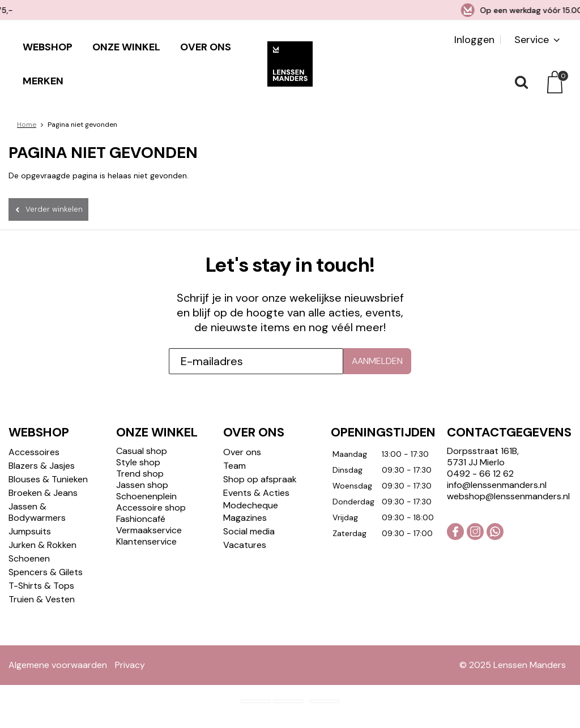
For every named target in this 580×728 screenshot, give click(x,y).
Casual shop (142, 451)
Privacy (130, 665)
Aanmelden (377, 361)
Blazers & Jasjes (42, 466)
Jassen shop (142, 485)
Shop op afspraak (260, 479)
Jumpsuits (30, 531)
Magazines (245, 518)
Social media (249, 531)
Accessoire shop (151, 508)
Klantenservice (146, 541)
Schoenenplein (146, 496)
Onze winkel (126, 47)
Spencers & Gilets (46, 572)
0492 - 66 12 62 (480, 474)
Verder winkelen (54, 209)
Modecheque (251, 505)
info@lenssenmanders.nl (497, 485)
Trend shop (140, 474)
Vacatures (245, 545)
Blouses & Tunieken (48, 479)
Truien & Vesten (42, 599)
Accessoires (34, 452)
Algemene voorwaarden (58, 665)
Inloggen (474, 40)
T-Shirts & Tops (41, 586)
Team (234, 466)
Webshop (48, 47)
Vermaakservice (149, 530)
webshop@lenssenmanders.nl (508, 496)
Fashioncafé (141, 519)
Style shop (138, 462)
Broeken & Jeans (43, 493)
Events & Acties (256, 493)
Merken (43, 81)
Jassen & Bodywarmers (37, 512)
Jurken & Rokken (42, 545)
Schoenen (29, 558)
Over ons (206, 47)
